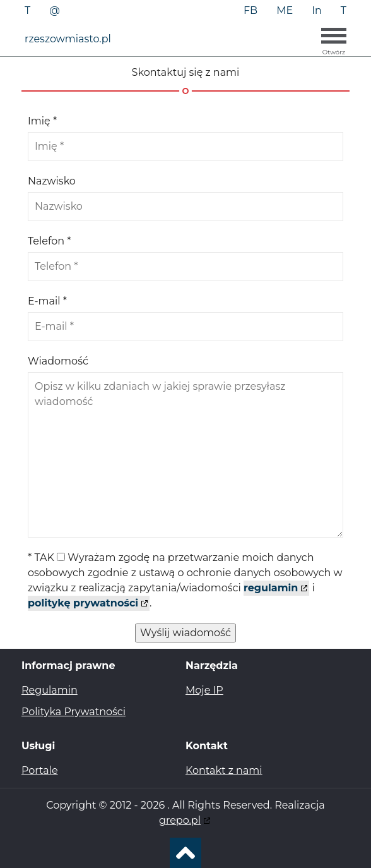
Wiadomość (58, 361)
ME (285, 10)
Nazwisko (52, 181)
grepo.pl (180, 820)
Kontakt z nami (224, 770)
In (317, 10)
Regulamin (50, 690)
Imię (42, 121)
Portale (40, 770)
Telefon (49, 241)
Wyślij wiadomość (185, 633)
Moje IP (204, 690)
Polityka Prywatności (74, 712)
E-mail (47, 301)
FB (250, 10)
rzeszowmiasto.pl (68, 39)
